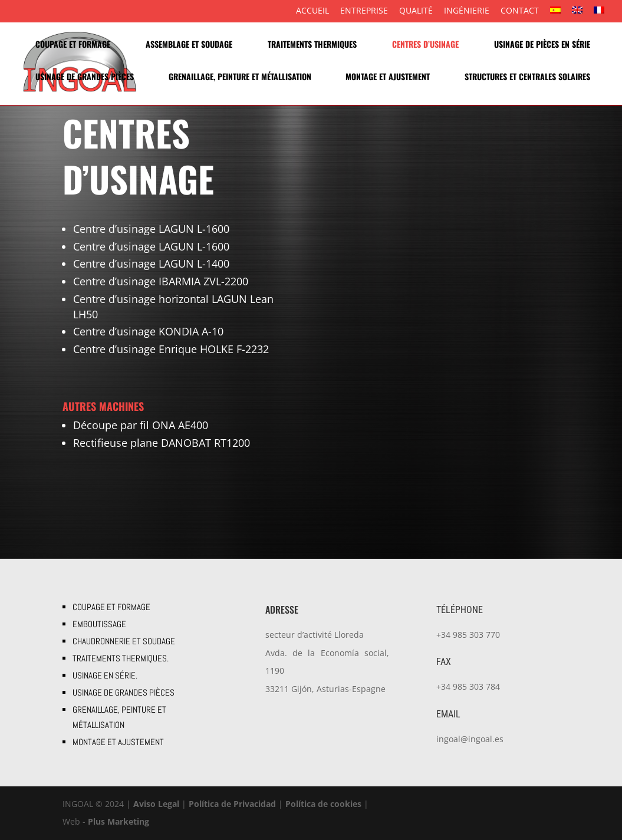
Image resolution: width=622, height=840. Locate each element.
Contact (520, 11)
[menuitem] (555, 14)
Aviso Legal (156, 804)
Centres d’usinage (425, 45)
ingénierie (467, 11)
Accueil (312, 11)
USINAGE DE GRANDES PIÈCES (85, 78)
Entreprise (364, 11)
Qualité (416, 11)
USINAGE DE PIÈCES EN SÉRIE (542, 45)
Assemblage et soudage (189, 45)
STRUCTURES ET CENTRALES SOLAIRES (527, 78)
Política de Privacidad (232, 804)
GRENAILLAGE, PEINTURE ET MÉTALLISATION (240, 78)
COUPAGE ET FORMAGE (73, 45)
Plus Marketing (119, 821)
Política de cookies (323, 804)
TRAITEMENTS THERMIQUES (312, 45)
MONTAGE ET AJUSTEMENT (388, 78)
